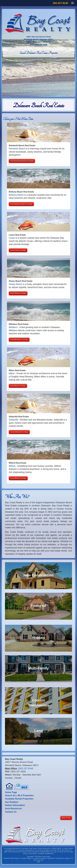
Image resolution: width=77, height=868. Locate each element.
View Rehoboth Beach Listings (22, 161)
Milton (12, 373)
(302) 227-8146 (44, 42)
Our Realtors (12, 802)
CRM (39, 862)
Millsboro (13, 327)
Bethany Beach (16, 195)
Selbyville (13, 420)
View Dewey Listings (18, 293)
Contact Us (11, 812)
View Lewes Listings (18, 250)
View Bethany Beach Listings (21, 204)
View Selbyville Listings (19, 432)
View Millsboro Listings (19, 340)
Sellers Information (15, 805)
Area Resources (13, 809)
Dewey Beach (16, 284)
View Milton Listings (18, 386)
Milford (12, 466)
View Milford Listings (18, 478)
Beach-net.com (38, 860)
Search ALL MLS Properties (19, 795)
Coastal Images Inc (27, 858)
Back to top (66, 818)
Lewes (12, 238)
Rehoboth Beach (17, 149)
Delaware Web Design (11, 858)
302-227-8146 (60, 3)
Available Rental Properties (19, 799)
